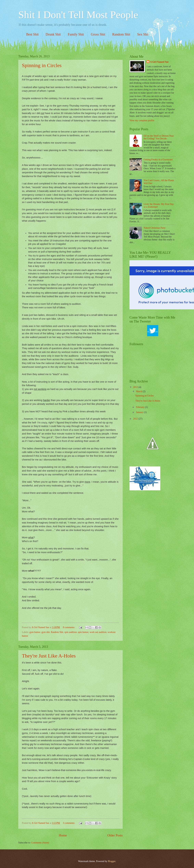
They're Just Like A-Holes (49, 656)
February (141, 407)
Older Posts (115, 835)
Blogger (112, 861)
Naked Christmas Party (155, 228)
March (139, 391)
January (140, 412)
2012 (136, 419)
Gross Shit (98, 34)
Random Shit (121, 34)
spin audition (71, 632)
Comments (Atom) (40, 843)
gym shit (46, 632)
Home (63, 835)
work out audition (98, 632)
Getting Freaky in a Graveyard (158, 160)
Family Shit (76, 34)
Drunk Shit (53, 34)
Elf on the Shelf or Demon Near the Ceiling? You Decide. (159, 137)
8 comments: (69, 627)
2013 (136, 387)
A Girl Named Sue (41, 627)
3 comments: (69, 823)
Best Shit (32, 34)
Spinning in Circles (42, 65)
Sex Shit (143, 34)
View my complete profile (142, 120)
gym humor (35, 632)
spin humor (83, 632)
